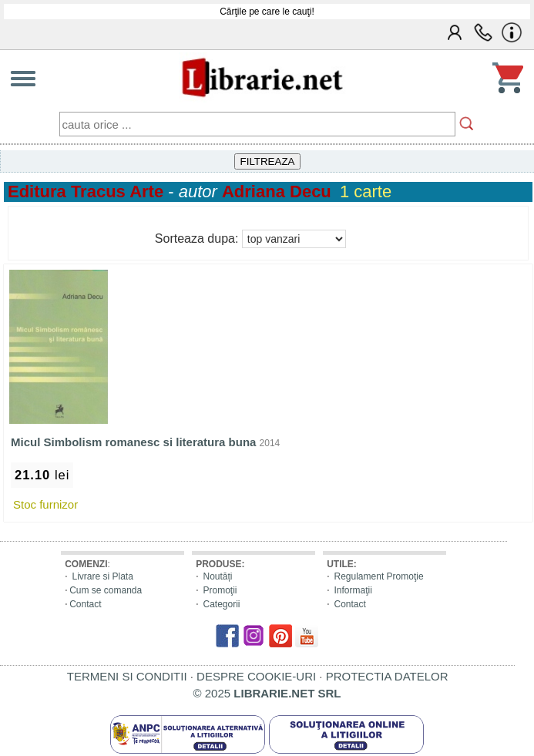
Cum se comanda (106, 590)
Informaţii (353, 590)
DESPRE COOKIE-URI (256, 676)
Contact (85, 604)
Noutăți (218, 576)
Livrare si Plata (103, 576)
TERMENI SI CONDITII (127, 676)
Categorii (222, 604)
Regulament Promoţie (379, 576)
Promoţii (220, 590)
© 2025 (267, 693)
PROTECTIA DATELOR (387, 676)
